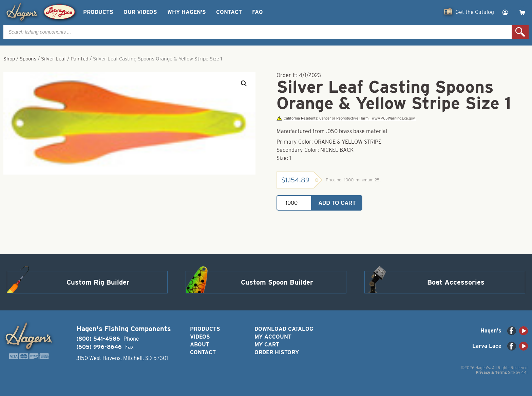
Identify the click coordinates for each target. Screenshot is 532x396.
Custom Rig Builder (98, 282)
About (200, 345)
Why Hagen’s (187, 12)
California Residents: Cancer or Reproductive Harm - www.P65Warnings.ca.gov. (346, 118)
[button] (244, 84)
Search (520, 32)
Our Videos (140, 12)
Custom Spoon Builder (277, 282)
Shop (9, 59)
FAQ (257, 12)
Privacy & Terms (491, 372)
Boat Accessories (456, 282)
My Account (273, 337)
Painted (79, 59)
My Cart (267, 345)
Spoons (28, 59)
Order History (277, 352)
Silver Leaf (53, 59)
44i (524, 372)
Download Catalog (284, 329)
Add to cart (337, 203)
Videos (200, 337)
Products (98, 12)
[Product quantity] (294, 203)
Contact (229, 12)
